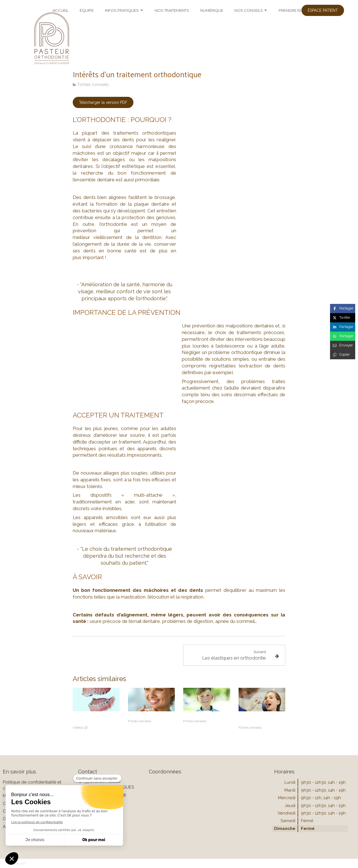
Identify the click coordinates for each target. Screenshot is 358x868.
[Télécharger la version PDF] (103, 102)
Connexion (341, 863)
